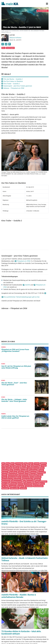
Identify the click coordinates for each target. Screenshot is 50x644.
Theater (4, 477)
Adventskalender (7, 479)
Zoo (3, 468)
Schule (27, 472)
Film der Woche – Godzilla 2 (13, 79)
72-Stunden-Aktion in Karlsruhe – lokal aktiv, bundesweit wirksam (21, 633)
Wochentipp (13, 472)
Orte (32, 477)
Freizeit (37, 463)
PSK (29, 466)
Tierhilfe (30, 468)
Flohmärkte (29, 486)
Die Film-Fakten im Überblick (13, 81)
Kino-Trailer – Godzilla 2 (12, 84)
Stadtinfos (5, 466)
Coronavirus (19, 463)
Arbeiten (33, 472)
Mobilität (43, 463)
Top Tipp (5, 486)
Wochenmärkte (38, 486)
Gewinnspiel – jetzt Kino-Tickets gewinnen (18, 86)
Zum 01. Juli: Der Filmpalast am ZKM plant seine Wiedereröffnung (16, 367)
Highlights (37, 479)
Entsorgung (31, 482)
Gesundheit (25, 470)
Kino (3, 48)
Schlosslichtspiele (41, 482)
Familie (41, 470)
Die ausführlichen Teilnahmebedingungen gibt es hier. (22, 297)
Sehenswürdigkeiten (15, 477)
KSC (26, 463)
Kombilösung (35, 466)
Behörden (38, 477)
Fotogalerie (12, 486)
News (8, 463)
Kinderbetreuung (17, 482)
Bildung (23, 468)
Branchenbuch (13, 475)
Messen (18, 466)
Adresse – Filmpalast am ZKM (14, 88)
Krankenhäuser (23, 475)
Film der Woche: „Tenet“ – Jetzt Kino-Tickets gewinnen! (14, 384)
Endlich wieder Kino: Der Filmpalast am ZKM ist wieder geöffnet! (15, 417)
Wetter (42, 468)
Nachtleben (17, 479)
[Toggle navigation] (47, 4)
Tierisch (44, 466)
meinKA (27, 285)
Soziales (21, 472)
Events (31, 463)
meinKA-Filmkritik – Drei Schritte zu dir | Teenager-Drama (24, 523)
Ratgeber (32, 475)
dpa (3, 463)
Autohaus (23, 488)
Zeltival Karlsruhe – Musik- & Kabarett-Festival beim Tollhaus (25, 559)
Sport (12, 463)
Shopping (40, 475)
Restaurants (41, 472)
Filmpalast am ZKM (23, 261)
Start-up (4, 484)
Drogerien (21, 486)
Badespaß (5, 470)
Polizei (12, 466)
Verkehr (4, 475)
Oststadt (36, 484)
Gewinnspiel (10, 48)
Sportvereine (6, 482)
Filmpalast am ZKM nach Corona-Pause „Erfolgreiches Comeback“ (15, 350)
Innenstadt (26, 477)
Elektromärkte (15, 488)
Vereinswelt (28, 484)
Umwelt (36, 468)
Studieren (5, 472)
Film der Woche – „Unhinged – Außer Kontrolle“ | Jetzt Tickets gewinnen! (14, 400)
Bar (24, 482)
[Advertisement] (25, 446)
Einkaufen (16, 468)
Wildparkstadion (28, 479)
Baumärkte (5, 488)
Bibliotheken (12, 484)
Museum (17, 470)
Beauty (42, 484)
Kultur (24, 466)
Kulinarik (9, 468)
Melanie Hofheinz (15, 38)
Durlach (20, 484)
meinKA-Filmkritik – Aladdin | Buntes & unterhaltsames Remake (19, 596)
